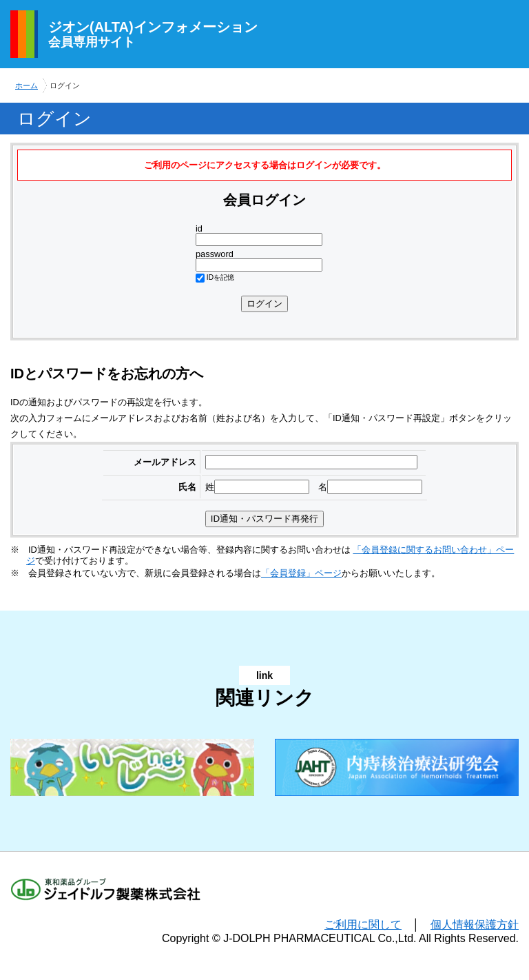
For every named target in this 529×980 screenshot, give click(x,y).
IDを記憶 (220, 277)
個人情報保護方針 (475, 925)
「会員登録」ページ (301, 573)
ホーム (27, 85)
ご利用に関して (363, 925)
